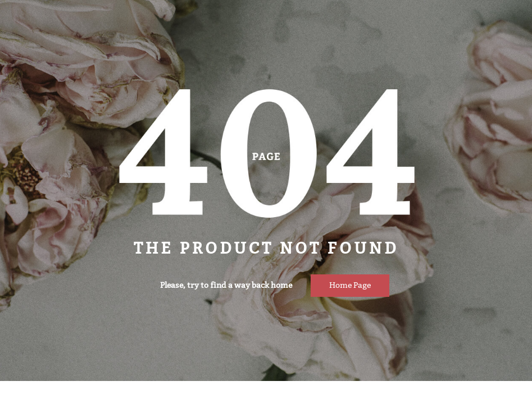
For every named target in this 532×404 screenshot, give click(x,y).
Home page (350, 285)
